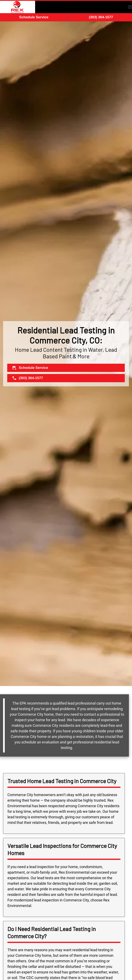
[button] (130, 7)
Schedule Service (34, 17)
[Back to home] (18, 7)
